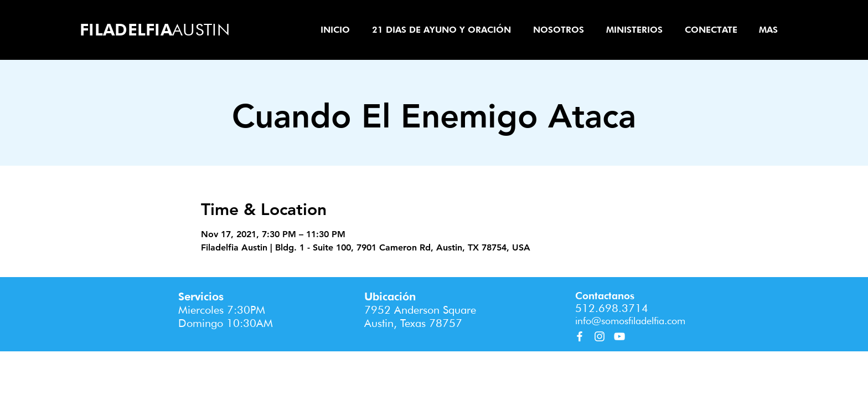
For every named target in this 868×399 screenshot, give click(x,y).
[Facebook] (580, 336)
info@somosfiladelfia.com (630, 321)
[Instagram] (600, 336)
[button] (559, 30)
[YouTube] (619, 336)
